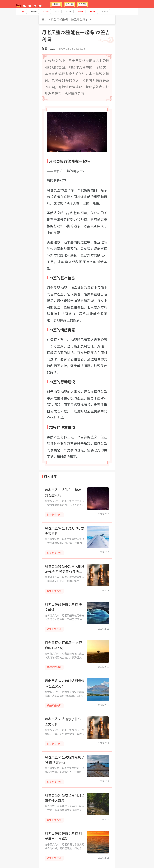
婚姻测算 (34, 12)
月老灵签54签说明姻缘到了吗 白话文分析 (65, 760)
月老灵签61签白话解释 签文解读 (64, 607)
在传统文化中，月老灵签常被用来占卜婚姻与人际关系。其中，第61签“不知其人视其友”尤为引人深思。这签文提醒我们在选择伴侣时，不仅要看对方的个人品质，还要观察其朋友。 (64, 580)
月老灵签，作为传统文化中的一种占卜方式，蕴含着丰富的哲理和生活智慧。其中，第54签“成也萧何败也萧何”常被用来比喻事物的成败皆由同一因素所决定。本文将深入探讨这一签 (64, 809)
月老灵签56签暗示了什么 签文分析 (63, 722)
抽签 (56, 4)
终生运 (57, 12)
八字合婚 (69, 12)
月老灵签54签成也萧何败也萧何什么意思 (65, 798)
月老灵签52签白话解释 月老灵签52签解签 (64, 836)
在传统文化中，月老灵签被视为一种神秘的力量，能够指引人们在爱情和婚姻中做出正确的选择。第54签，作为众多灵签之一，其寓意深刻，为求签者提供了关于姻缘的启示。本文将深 (65, 770)
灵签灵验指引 (59, 19)
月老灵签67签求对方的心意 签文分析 (65, 531)
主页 (45, 19)
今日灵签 (82, 4)
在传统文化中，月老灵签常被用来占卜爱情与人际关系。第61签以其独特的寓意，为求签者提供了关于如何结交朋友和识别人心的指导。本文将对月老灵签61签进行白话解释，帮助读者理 (65, 618)
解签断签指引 (80, 19)
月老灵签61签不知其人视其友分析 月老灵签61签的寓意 (65, 569)
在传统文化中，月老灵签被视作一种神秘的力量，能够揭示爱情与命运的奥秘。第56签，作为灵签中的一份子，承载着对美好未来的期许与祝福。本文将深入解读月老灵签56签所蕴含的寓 (65, 732)
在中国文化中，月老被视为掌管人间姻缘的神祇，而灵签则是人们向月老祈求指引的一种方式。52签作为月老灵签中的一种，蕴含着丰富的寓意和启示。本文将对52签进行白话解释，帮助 (65, 847)
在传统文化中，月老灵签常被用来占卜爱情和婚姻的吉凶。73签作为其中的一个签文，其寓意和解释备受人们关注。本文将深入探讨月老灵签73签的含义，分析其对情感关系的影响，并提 (65, 503)
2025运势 (105, 12)
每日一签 (69, 4)
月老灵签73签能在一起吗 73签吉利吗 (63, 493)
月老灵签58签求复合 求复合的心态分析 (64, 645)
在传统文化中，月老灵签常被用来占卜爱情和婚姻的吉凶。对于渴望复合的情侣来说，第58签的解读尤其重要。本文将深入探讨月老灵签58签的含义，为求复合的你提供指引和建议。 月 (65, 656)
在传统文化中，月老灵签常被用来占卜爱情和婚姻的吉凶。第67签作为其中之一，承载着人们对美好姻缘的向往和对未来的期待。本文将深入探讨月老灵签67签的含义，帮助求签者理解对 (65, 541)
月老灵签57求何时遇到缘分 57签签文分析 (65, 684)
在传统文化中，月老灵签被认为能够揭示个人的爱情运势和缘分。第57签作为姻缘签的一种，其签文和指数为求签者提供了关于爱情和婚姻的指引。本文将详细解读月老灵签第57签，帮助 (65, 694)
